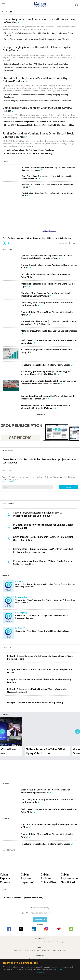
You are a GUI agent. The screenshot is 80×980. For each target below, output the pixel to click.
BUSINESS (6, 818)
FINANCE (6, 784)
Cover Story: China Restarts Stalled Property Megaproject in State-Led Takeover (47, 177)
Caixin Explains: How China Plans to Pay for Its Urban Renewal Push (48, 194)
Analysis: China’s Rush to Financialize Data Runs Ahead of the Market (47, 186)
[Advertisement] (40, 769)
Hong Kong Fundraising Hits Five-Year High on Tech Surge (29, 150)
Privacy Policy (33, 959)
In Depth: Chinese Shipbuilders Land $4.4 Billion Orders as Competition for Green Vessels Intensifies (48, 382)
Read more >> (7, 482)
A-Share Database (51, 231)
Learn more (58, 969)
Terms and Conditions (45, 959)
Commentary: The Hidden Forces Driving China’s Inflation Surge (42, 631)
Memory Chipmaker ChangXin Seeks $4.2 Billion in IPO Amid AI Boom (34, 121)
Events (26, 950)
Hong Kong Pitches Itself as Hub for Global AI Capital (46, 365)
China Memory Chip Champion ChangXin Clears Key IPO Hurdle (37, 109)
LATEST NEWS (7, 250)
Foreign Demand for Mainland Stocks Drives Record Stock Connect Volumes (38, 135)
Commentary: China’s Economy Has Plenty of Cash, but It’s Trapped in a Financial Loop (43, 551)
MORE (73, 243)
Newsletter (25, 942)
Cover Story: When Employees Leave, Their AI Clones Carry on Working (39, 21)
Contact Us (45, 950)
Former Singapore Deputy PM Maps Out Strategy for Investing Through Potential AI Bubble (46, 373)
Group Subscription (50, 942)
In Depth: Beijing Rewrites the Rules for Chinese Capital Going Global (37, 49)
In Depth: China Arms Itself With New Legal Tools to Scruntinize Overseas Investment (48, 169)
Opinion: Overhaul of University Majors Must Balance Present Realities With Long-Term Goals (46, 257)
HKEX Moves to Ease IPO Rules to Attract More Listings (28, 153)
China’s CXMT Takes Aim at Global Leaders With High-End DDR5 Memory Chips (39, 125)
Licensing (60, 942)
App (19, 942)
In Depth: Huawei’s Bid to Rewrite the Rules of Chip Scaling (35, 703)
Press (64, 950)
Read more (40, 414)
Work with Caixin (56, 950)
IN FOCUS (6, 714)
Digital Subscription (36, 942)
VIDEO (5, 890)
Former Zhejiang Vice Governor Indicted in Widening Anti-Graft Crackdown (37, 100)
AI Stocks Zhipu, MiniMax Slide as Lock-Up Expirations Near (49, 331)
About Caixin (18, 950)
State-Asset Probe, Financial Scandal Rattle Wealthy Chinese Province (35, 80)
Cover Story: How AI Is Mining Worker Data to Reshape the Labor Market (36, 39)
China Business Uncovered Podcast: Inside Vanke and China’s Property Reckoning (37, 238)
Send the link (40, 919)
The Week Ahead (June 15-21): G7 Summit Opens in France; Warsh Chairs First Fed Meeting (49, 323)
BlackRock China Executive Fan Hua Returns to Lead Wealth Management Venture (45, 295)
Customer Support (35, 950)
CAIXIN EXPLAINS (9, 850)
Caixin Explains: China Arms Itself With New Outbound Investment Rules (36, 64)
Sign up (68, 487)
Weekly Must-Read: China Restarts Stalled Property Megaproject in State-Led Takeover (45, 407)
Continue (40, 972)
